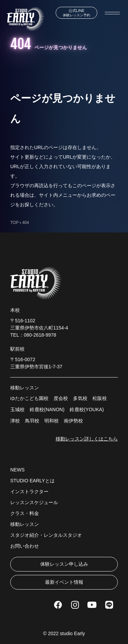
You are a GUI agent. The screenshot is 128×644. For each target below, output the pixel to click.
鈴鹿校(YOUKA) (87, 409)
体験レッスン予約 (76, 13)
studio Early (73, 633)
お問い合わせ (25, 546)
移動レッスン (25, 524)
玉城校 (17, 409)
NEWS (17, 470)
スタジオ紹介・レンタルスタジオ (46, 535)
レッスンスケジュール (34, 502)
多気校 (80, 398)
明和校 (52, 421)
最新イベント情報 (64, 582)
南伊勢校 (73, 421)
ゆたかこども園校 (29, 398)
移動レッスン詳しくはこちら (87, 439)
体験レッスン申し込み (64, 564)
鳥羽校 (32, 421)
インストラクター (29, 492)
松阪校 (100, 398)
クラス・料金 (25, 513)
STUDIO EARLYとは (32, 481)
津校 (15, 421)
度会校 (61, 398)
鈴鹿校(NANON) (47, 409)
